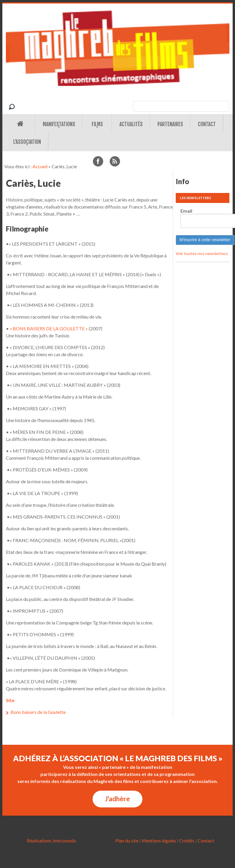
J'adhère (117, 799)
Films (97, 124)
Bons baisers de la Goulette (38, 712)
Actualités (131, 124)
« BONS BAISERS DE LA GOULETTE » (49, 328)
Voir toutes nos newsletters (202, 253)
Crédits (187, 840)
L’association (27, 142)
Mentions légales (159, 840)
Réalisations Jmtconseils (51, 840)
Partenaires (170, 124)
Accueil (40, 166)
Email (186, 211)
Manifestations (59, 124)
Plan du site (127, 840)
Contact (207, 124)
